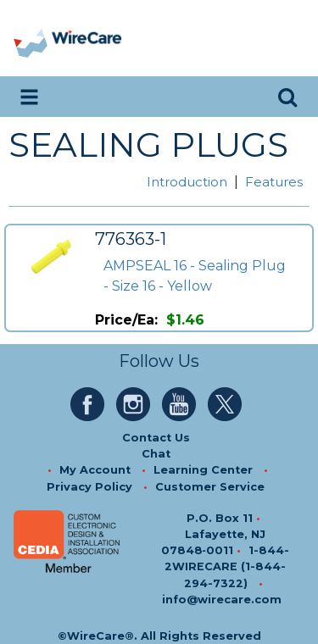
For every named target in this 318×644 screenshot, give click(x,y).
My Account (95, 470)
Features (274, 182)
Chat (156, 454)
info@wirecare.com (222, 600)
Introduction (187, 182)
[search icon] (287, 97)
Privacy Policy (89, 487)
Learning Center (203, 470)
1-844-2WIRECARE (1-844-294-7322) (227, 566)
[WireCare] (86, 39)
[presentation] (32, 39)
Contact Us (156, 438)
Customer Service (210, 487)
